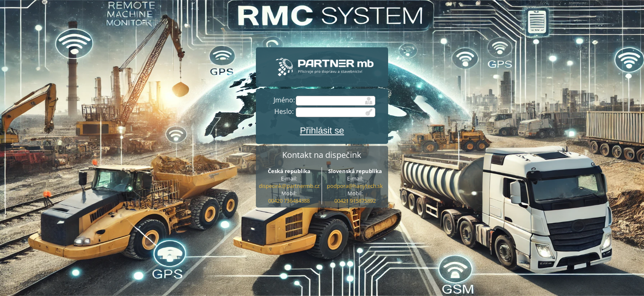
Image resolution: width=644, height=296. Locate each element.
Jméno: (284, 100)
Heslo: (284, 111)
